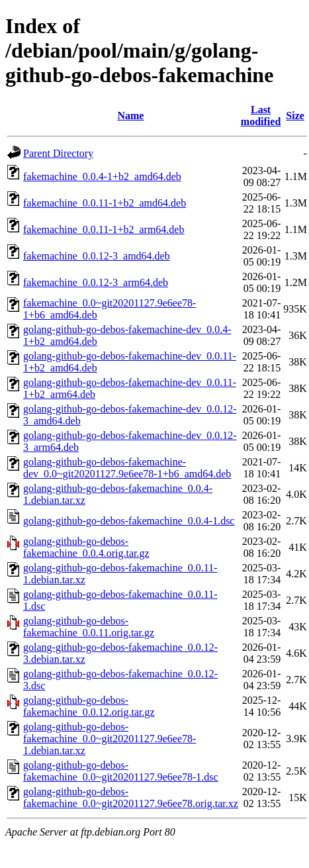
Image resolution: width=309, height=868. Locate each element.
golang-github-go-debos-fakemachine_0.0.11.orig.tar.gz (89, 627)
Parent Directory (58, 153)
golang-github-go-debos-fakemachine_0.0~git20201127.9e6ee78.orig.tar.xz (131, 797)
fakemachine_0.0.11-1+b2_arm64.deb (104, 229)
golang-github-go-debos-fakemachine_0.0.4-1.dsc (129, 521)
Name (130, 116)
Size (295, 116)
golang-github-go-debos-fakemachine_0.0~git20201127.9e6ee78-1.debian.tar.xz (110, 739)
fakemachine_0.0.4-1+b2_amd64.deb (102, 176)
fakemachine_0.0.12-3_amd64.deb (97, 256)
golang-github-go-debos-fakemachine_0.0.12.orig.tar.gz (89, 706)
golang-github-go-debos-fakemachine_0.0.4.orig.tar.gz (86, 547)
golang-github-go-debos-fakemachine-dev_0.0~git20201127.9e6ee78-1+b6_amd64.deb (127, 468)
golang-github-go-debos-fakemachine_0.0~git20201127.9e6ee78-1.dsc (121, 771)
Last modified (261, 116)
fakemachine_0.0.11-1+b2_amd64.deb (105, 203)
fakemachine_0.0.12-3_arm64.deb (96, 282)
